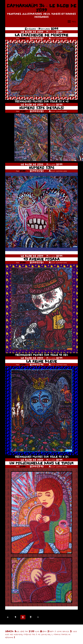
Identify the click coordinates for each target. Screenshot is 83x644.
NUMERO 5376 (42, 168)
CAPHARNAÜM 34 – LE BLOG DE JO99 (41, 8)
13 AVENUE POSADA (41, 259)
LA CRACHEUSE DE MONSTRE (41, 35)
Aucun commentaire (58, 38)
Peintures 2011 (54, 32)
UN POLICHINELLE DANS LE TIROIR (41, 463)
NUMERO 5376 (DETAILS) (42, 108)
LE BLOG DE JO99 (32, 32)
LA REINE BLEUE (41, 361)
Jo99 (23, 38)
